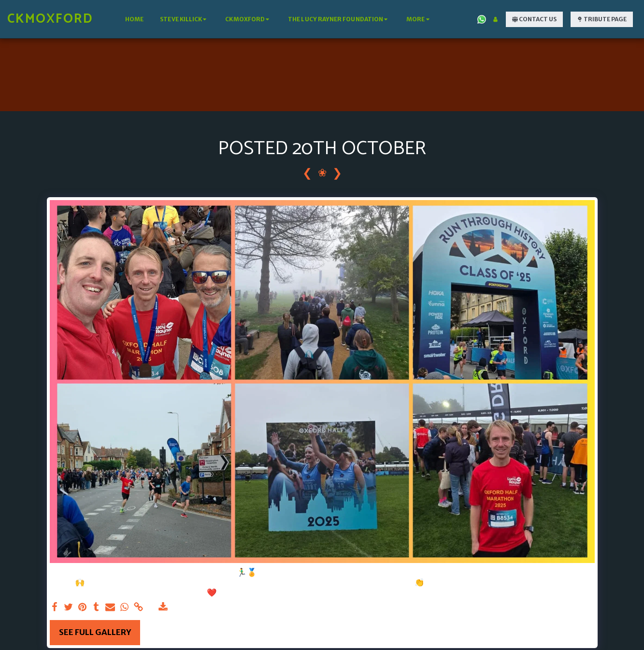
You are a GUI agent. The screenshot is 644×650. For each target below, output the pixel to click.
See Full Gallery (95, 632)
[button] (184, 19)
